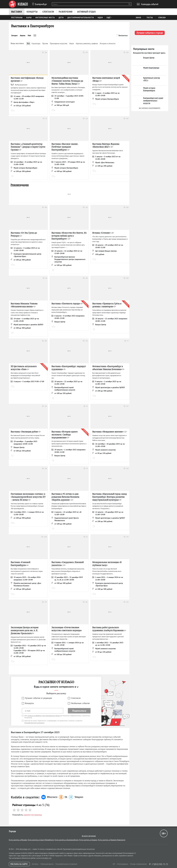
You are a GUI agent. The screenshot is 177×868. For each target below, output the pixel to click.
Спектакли (76, 698)
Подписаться (79, 711)
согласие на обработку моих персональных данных (44, 716)
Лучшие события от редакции (38, 698)
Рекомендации (20, 185)
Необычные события (80, 703)
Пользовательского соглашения (34, 723)
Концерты (29, 703)
